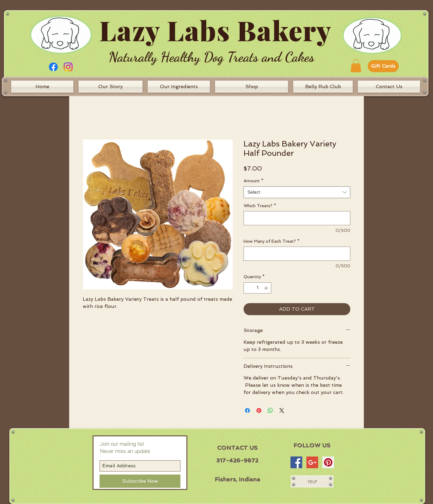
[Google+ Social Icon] (312, 462)
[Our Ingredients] (179, 87)
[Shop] (252, 87)
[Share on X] (282, 410)
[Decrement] (248, 288)
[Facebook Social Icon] (296, 462)
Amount (253, 181)
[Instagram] (68, 67)
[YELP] (312, 481)
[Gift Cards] (383, 66)
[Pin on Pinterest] (259, 410)
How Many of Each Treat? (272, 241)
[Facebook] (53, 67)
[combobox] (297, 192)
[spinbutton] (257, 288)
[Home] (42, 87)
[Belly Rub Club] (323, 87)
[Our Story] (111, 87)
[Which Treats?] (297, 218)
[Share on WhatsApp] (270, 410)
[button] (356, 66)
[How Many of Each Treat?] (297, 254)
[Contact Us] (389, 87)
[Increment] (267, 288)
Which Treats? (260, 206)
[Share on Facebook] (247, 410)
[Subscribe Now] (140, 481)
